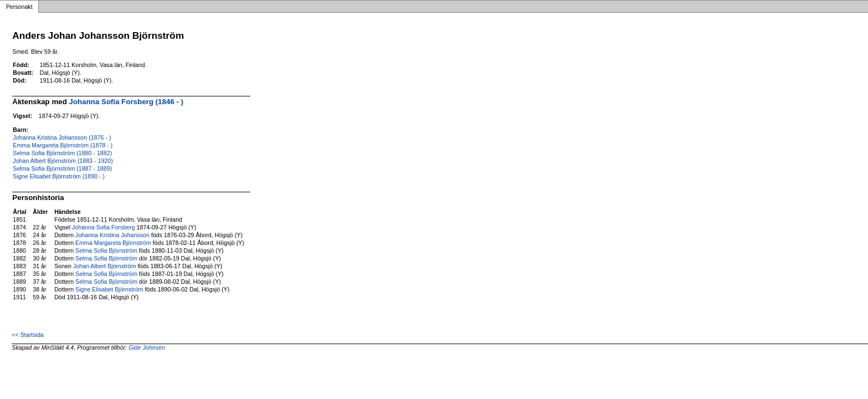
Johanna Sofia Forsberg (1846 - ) (126, 102)
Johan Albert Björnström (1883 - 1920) (63, 161)
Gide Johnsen (147, 347)
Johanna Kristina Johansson (112, 235)
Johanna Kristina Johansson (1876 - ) (62, 137)
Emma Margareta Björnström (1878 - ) (63, 145)
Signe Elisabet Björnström (109, 289)
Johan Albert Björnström (105, 266)
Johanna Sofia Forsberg (104, 227)
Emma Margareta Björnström (113, 243)
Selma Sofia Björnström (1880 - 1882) (62, 153)
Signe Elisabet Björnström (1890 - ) (59, 176)
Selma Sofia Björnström (106, 250)
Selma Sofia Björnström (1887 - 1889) (62, 168)
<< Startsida (27, 335)
